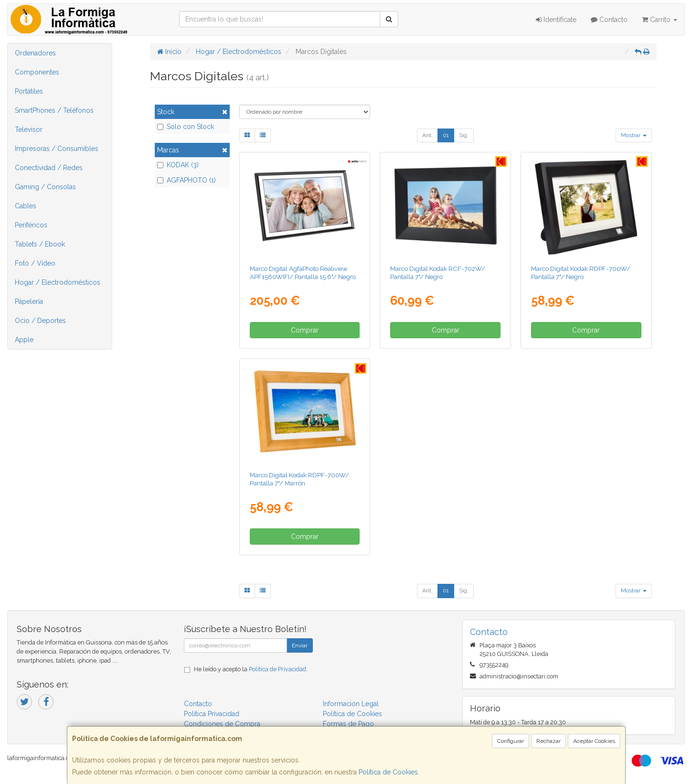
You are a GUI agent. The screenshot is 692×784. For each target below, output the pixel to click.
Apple (24, 340)
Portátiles (29, 91)
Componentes (37, 72)
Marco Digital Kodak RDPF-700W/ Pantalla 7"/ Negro (581, 273)
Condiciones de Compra (222, 724)
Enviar (300, 645)
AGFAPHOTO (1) (186, 180)
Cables (26, 206)
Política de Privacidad (277, 669)
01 (446, 135)
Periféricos (31, 225)
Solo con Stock (186, 127)
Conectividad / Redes (49, 168)
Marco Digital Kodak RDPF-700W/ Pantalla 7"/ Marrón (299, 479)
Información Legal (351, 704)
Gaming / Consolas (45, 187)
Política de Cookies (388, 772)
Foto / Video (35, 263)
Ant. (427, 135)
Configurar (511, 741)
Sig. (464, 135)
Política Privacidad (212, 714)
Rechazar (548, 741)
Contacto (609, 20)
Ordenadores (35, 53)
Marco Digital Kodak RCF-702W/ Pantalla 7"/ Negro (438, 273)
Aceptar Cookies (594, 741)
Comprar (305, 330)
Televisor (29, 129)
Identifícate (556, 20)
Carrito (660, 20)
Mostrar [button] (634, 135)
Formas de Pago (348, 724)
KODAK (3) (178, 165)
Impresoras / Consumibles (57, 149)
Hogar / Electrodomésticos (58, 282)
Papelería (29, 301)
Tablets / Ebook (40, 244)
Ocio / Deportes (40, 321)
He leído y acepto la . (251, 669)
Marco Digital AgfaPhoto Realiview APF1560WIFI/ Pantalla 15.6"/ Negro (303, 273)
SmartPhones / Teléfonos (54, 110)
